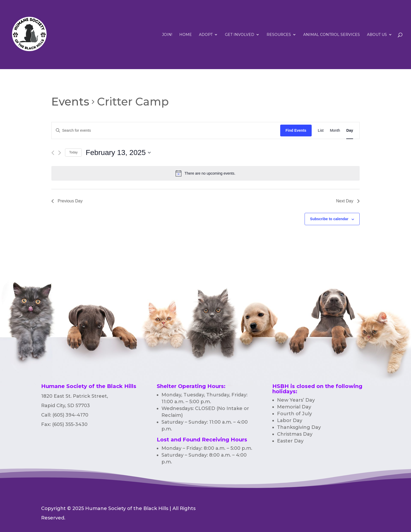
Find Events (296, 130)
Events (70, 102)
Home (186, 35)
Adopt (206, 35)
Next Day (348, 201)
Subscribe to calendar (329, 219)
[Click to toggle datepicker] (118, 153)
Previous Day (67, 201)
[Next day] (60, 153)
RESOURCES (279, 35)
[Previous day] (53, 153)
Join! (167, 35)
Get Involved (240, 35)
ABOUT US (377, 35)
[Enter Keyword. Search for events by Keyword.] (166, 131)
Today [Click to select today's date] (73, 152)
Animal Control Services (332, 35)
